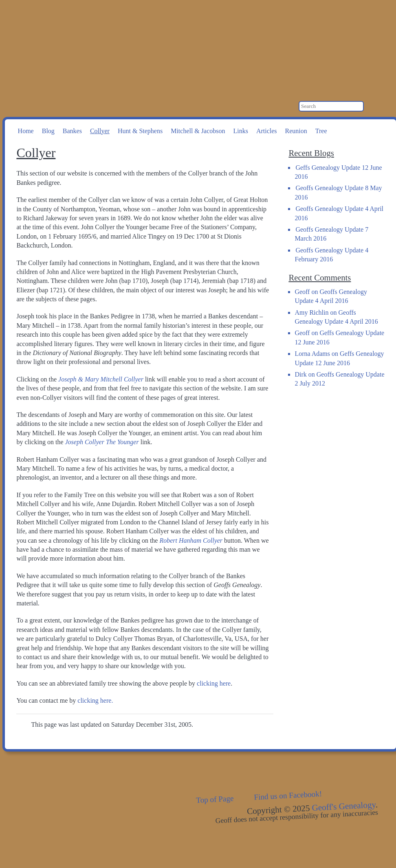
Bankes (72, 131)
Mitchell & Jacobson (198, 131)
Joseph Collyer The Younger (102, 442)
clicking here (214, 683)
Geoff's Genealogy (110, 41)
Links (240, 131)
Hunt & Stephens (140, 131)
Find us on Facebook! (288, 796)
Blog (48, 131)
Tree (321, 131)
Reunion (296, 131)
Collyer (100, 131)
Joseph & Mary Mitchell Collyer (101, 379)
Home (26, 131)
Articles (267, 131)
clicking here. (95, 700)
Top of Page (215, 799)
